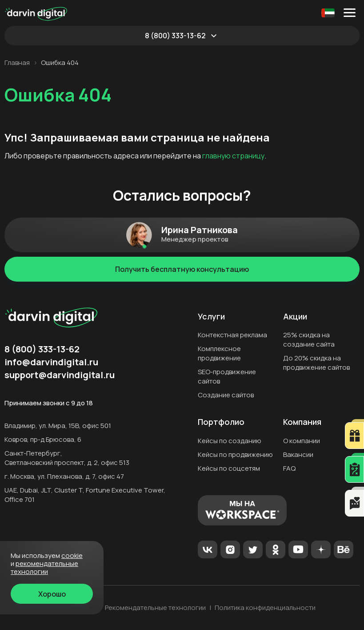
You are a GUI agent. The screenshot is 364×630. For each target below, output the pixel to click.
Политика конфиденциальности (265, 608)
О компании (302, 441)
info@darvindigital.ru (51, 362)
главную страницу (233, 156)
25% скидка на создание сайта (309, 339)
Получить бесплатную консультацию (182, 269)
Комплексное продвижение (219, 353)
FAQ (289, 468)
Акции (295, 317)
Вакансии (298, 454)
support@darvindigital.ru (60, 375)
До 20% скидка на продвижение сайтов (316, 363)
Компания (302, 422)
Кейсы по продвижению (235, 454)
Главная (17, 63)
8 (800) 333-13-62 (175, 36)
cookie (72, 555)
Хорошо (52, 594)
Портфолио (221, 422)
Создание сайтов (226, 395)
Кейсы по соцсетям (229, 468)
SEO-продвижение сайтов (227, 376)
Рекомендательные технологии (155, 608)
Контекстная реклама (232, 335)
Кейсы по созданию (230, 441)
